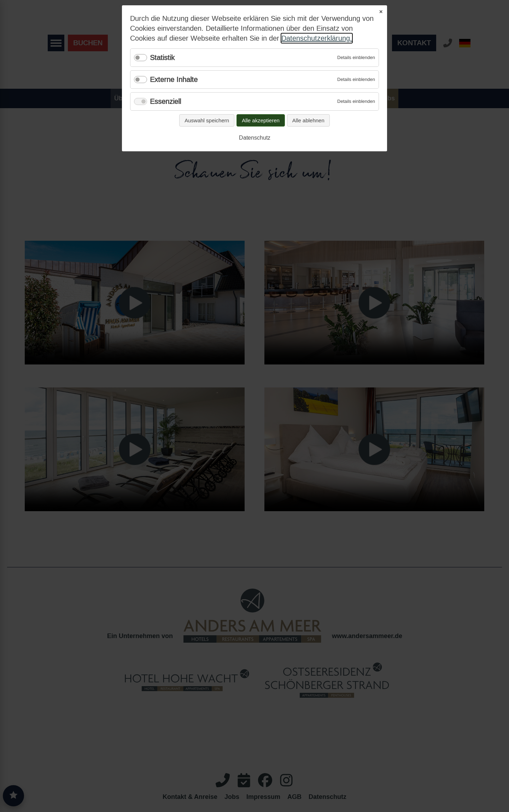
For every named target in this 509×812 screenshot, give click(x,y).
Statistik (162, 58)
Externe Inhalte (174, 80)
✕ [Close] (381, 12)
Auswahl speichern (207, 120)
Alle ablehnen (308, 120)
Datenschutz (255, 138)
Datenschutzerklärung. (317, 38)
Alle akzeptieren (261, 120)
